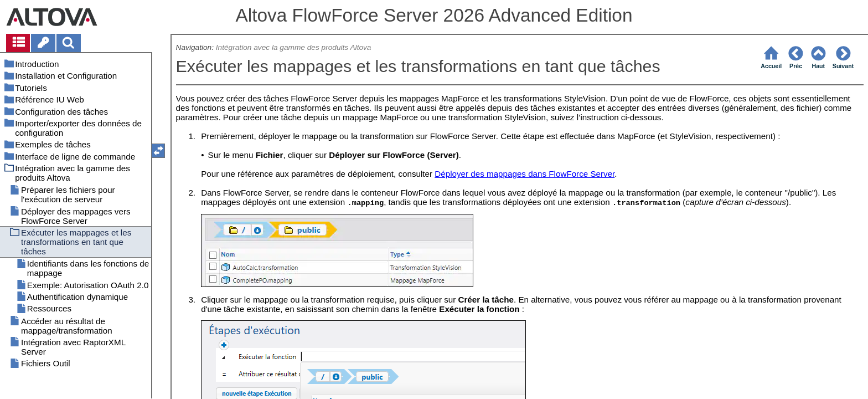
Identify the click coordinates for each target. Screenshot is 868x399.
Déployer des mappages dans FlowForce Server (525, 174)
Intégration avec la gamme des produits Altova (294, 47)
